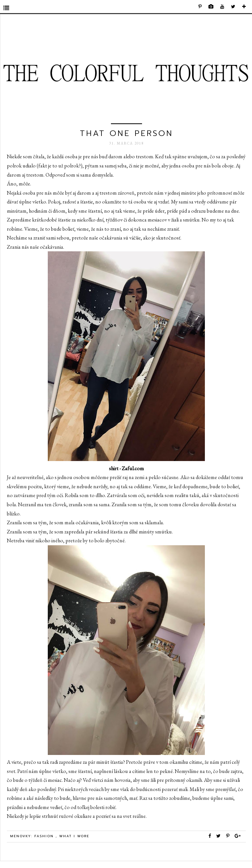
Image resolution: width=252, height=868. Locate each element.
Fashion (45, 836)
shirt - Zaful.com (126, 468)
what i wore (74, 836)
